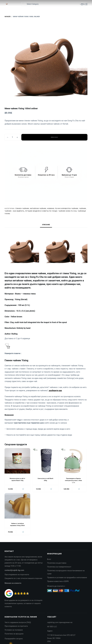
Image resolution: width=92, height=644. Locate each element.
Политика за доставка (57, 564)
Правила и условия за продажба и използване (67, 578)
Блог (49, 560)
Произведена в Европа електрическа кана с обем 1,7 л (73, 480)
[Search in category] (53, 4)
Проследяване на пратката (16, 627)
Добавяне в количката (54, 137)
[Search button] (84, 4)
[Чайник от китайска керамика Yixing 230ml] (17, 506)
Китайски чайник (38, 208)
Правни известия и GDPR (58, 582)
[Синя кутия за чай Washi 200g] (45, 461)
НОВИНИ (51, 208)
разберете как (55, 391)
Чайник (83, 208)
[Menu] (86, 4)
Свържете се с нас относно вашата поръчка (23, 579)
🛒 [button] (23, 489)
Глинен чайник (22, 208)
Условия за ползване (14, 630)
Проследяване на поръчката (17, 575)
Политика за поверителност (59, 567)
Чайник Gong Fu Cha (68, 211)
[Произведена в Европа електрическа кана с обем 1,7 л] (73, 461)
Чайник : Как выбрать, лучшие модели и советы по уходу (31, 211)
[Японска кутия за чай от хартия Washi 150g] (17, 461)
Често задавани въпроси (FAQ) (18, 623)
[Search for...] (23, 4)
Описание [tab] (46, 225)
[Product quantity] (12, 137)
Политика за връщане (14, 634)
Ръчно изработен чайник (67, 208)
